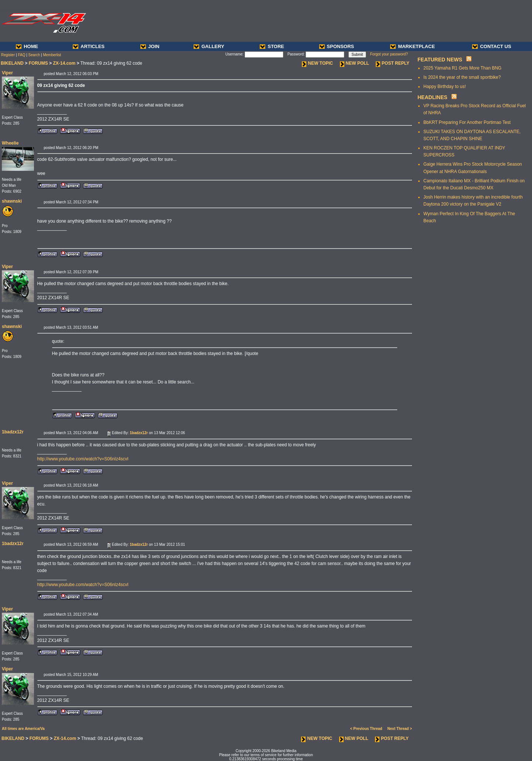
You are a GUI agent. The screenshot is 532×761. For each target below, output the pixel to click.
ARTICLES (89, 46)
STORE (272, 46)
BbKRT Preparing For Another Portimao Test (467, 122)
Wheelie (10, 143)
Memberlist (52, 55)
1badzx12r (13, 432)
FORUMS (38, 63)
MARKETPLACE (412, 46)
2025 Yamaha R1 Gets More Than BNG (462, 68)
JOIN (150, 46)
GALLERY (209, 46)
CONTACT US (492, 46)
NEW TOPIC (317, 63)
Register (8, 55)
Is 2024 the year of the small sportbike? (462, 77)
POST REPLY (393, 63)
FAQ (21, 55)
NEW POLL (354, 63)
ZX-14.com (64, 63)
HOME (27, 46)
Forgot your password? (389, 54)
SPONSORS (337, 46)
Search (34, 55)
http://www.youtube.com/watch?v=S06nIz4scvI (83, 459)
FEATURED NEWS (440, 60)
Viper (7, 73)
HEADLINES (432, 97)
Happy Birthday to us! (445, 87)
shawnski (12, 201)
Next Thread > (400, 729)
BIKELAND (12, 63)
